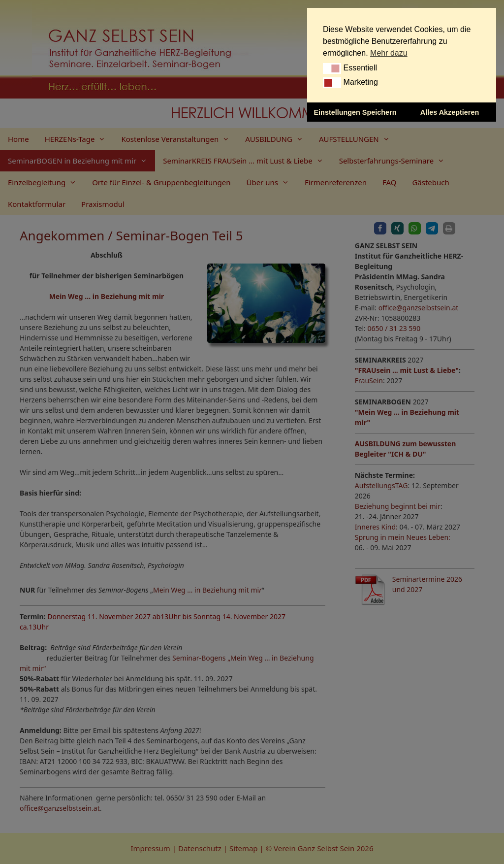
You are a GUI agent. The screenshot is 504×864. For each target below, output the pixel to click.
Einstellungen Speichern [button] (355, 112)
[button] (332, 68)
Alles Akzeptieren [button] (450, 112)
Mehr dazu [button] (389, 53)
